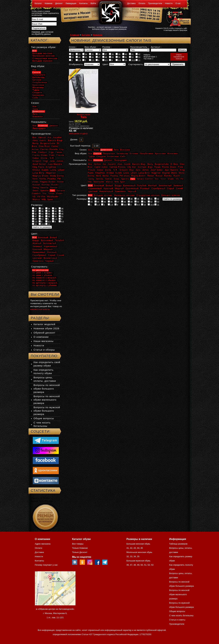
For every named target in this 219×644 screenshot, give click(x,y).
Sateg (91, 179)
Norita (106, 176)
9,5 (118, 60)
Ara (104, 164)
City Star (132, 167)
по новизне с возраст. (45, 278)
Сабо (123, 156)
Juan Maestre (172, 170)
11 (138, 60)
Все (90, 150)
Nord (98, 176)
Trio (157, 179)
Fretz (181, 167)
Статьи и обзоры (44, 350)
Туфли (92, 156)
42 (138, 54)
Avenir (127, 164)
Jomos (145, 170)
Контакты (83, 3)
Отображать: (76, 64)
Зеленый (178, 185)
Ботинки (134, 154)
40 (125, 54)
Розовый (145, 188)
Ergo (150, 167)
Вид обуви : (91, 47)
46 (91, 57)
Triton (163, 179)
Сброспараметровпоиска (179, 57)
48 (105, 57)
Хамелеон (120, 191)
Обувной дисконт (44, 333)
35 (91, 54)
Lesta (126, 173)
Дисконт (59, 3)
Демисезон (106, 150)
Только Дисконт (80, 552)
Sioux (117, 179)
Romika (168, 176)
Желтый (152, 185)
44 (78, 57)
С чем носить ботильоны (181, 616)
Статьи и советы (177, 620)
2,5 (92, 60)
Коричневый (95, 188)
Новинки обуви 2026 (47, 328)
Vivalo (171, 179)
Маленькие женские (124, 195)
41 (131, 54)
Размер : (107, 47)
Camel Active (101, 167)
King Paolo (38, 167)
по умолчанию (40, 270)
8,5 (105, 60)
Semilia (100, 179)
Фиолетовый (106, 191)
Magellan (156, 173)
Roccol (159, 176)
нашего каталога (40, 309)
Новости (169, 3)
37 (105, 54)
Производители (155, 3)
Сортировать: (136, 64)
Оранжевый (132, 188)
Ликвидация (71, 3)
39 (118, 54)
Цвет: (106, 64)
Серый (171, 188)
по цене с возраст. (43, 273)
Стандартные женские (148, 195)
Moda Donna (57, 176)
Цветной (93, 191)
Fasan (157, 167)
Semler (109, 179)
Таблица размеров (178, 544)
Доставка (131, 3)
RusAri (177, 176)
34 (85, 54)
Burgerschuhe (162, 164)
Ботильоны (122, 154)
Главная (75, 35)
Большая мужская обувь (138, 561)
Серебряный (158, 188)
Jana (138, 170)
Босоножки (113, 156)
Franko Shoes (169, 167)
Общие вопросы (44, 418)
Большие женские (103, 195)
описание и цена (78, 133)
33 (78, 54)
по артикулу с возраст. (45, 283)
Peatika (114, 176)
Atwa (120, 164)
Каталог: (40, 40)
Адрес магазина (43, 544)
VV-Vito (41, 196)
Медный (119, 188)
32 (71, 54)
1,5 (78, 60)
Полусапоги (109, 154)
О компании (41, 337)
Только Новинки (80, 548)
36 (98, 54)
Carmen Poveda (118, 167)
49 (111, 57)
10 (125, 60)
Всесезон (125, 150)
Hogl (132, 170)
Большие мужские (171, 195)
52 (131, 57)
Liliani (134, 173)
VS (177, 179)
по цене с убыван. (43, 275)
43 (71, 57)
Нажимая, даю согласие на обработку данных (43, 33)
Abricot (97, 164)
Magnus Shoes (170, 173)
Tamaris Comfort (145, 179)
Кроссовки (160, 154)
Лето (116, 150)
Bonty (150, 164)
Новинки (48, 3)
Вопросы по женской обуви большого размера (47, 388)
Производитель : (139, 47)
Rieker (151, 176)
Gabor (100, 170)
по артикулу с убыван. (45, 285)
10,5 (132, 60)
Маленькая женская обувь (139, 552)
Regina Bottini (139, 176)
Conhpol (142, 167)
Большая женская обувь (138, 544)
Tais (133, 179)
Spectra (125, 179)
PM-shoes (125, 176)
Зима (96, 150)
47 (98, 57)
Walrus (109, 182)
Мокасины (173, 154)
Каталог (38, 3)
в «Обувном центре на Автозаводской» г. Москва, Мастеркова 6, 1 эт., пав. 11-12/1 (55, 613)
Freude (92, 170)
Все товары (78, 544)
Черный (132, 191)
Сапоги (97, 154)
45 (85, 57)
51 (125, 57)
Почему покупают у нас (46, 565)
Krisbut (110, 173)
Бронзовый (129, 185)
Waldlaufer (99, 182)
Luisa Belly (144, 173)
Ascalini (112, 164)
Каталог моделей (44, 324)
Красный (108, 188)
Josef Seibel (157, 170)
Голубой (142, 185)
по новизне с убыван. (45, 280)
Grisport (124, 170)
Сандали (101, 156)
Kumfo (119, 173)
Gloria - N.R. (111, 170)
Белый (109, 185)
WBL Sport (120, 182)
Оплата (142, 3)
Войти (93, 3)
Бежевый (99, 185)
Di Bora (174, 164)
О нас (178, 3)
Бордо (118, 185)
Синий (179, 188)
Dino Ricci (44, 146)
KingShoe (100, 173)
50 (118, 57)
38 (111, 54)
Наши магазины (44, 341)
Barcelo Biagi (139, 164)
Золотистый (165, 185)
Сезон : (73, 47)
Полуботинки (147, 154)
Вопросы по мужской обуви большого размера (47, 411)
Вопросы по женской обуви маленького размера (47, 400)
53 (138, 57)
